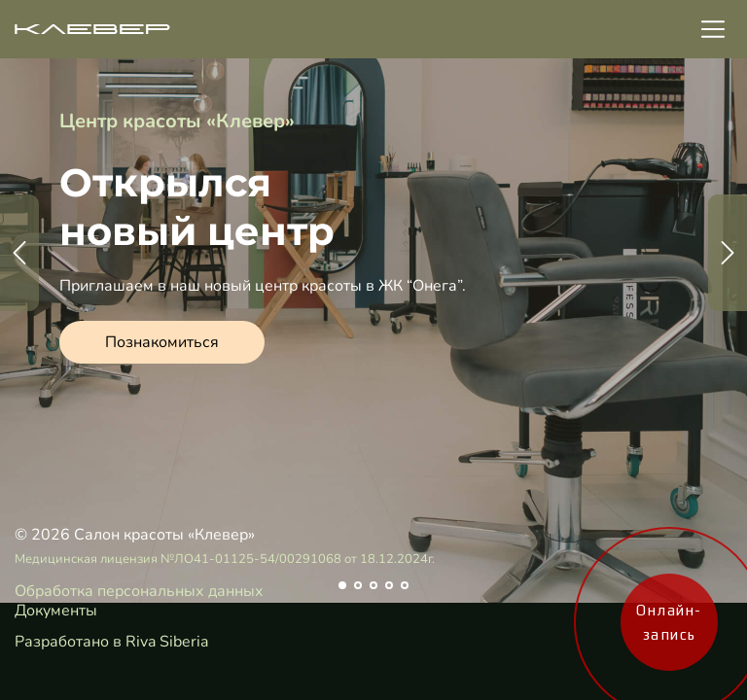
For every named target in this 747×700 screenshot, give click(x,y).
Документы (56, 611)
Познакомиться (162, 342)
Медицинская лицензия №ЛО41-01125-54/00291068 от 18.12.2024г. (225, 559)
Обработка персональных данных (139, 591)
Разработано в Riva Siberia (111, 642)
